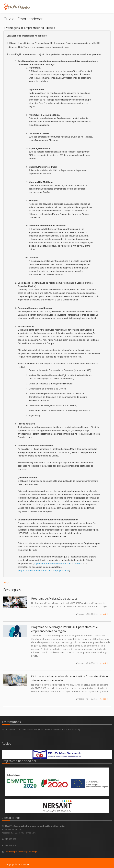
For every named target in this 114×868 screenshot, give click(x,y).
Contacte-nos (11, 818)
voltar (6, 583)
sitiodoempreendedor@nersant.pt (21, 852)
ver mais (104, 614)
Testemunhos (11, 722)
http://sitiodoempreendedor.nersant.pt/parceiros (44, 570)
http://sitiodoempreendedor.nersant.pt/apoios (58, 564)
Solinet (26, 864)
